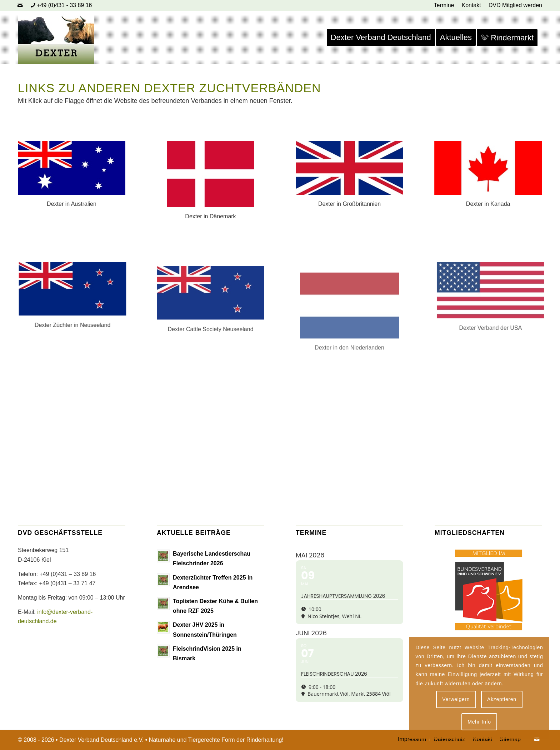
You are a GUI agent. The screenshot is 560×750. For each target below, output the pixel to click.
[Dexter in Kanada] (488, 168)
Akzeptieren (502, 699)
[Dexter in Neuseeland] (67, 289)
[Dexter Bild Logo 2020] (56, 38)
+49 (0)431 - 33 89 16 (64, 5)
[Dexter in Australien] (72, 168)
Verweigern (456, 699)
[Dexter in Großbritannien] (349, 170)
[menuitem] (444, 5)
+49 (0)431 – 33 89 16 (67, 574)
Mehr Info (479, 722)
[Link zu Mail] (20, 5)
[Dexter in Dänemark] (210, 175)
